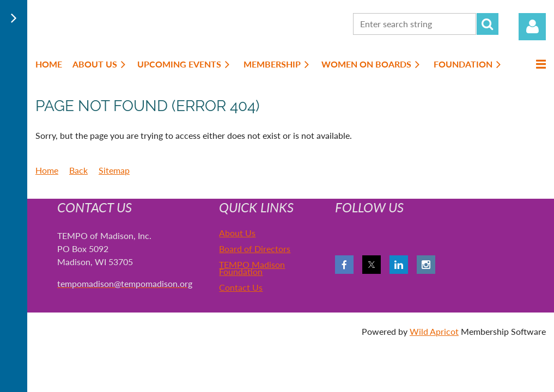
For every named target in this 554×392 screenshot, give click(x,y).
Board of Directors (255, 249)
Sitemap (114, 170)
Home (47, 170)
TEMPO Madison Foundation (252, 268)
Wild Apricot (434, 331)
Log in (532, 27)
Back (78, 170)
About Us (237, 233)
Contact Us (241, 287)
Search (488, 24)
